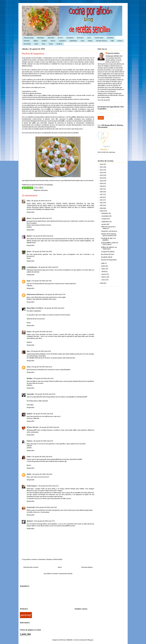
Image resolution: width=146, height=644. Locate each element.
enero (104, 280)
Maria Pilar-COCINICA (35, 308)
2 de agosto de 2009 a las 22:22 (42, 367)
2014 (101, 197)
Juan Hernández (114, 53)
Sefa (28, 201)
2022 (102, 175)
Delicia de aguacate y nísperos (108, 228)
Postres (120, 41)
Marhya (30, 378)
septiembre (106, 222)
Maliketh (69, 640)
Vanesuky (30, 394)
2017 (101, 189)
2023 (101, 173)
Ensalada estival (107, 257)
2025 (102, 167)
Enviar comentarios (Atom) (63, 574)
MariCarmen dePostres (35, 294)
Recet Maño (27, 44)
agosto (104, 224)
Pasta (82, 41)
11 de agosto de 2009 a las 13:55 (44, 521)
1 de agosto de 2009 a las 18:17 (42, 252)
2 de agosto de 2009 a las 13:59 (55, 294)
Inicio (60, 567)
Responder (31, 212)
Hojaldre (44, 41)
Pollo (112, 41)
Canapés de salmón (108, 252)
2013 (101, 200)
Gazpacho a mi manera (109, 231)
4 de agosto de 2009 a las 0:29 (43, 441)
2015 (101, 194)
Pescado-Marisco (102, 41)
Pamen (29, 441)
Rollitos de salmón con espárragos (109, 248)
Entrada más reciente (31, 567)
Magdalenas (73, 41)
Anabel (29, 414)
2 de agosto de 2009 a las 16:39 (54, 308)
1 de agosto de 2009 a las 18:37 (48, 267)
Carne (89, 38)
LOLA (29, 367)
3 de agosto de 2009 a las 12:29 (45, 394)
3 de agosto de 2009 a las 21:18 (43, 414)
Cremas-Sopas (99, 38)
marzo (104, 274)
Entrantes (27, 41)
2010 (101, 208)
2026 (102, 164)
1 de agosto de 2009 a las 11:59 (41, 201)
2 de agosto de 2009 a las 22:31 (43, 378)
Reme (29, 252)
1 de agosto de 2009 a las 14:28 (43, 236)
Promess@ (31, 507)
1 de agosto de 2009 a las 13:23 (42, 218)
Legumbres (62, 41)
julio (103, 263)
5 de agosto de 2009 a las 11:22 (48, 486)
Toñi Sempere (32, 486)
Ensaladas (110, 38)
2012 (101, 203)
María (29, 474)
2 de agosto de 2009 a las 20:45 (42, 332)
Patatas (90, 41)
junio (103, 266)
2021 (101, 178)
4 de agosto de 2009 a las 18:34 (42, 457)
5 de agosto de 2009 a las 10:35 (42, 474)
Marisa (29, 236)
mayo (104, 269)
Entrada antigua (87, 567)
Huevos (53, 41)
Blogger (90, 640)
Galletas (36, 41)
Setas (44, 44)
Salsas (36, 44)
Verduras (59, 44)
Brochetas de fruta (108, 254)
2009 (102, 211)
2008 (102, 283)
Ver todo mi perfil (104, 100)
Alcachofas (51, 38)
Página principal (29, 38)
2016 (101, 192)
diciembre (105, 213)
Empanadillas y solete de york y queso (110, 244)
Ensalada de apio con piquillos (108, 239)
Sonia (29, 332)
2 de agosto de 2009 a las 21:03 (41, 351)
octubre (104, 219)
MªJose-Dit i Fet (32, 427)
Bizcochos (80, 38)
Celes (29, 457)
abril (103, 272)
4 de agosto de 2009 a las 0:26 (49, 427)
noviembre (105, 216)
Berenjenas (70, 38)
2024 (102, 170)
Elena (29, 218)
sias (28, 351)
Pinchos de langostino (109, 260)
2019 (101, 183)
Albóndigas (41, 38)
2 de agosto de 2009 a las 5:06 (41, 281)
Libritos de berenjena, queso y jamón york (109, 235)
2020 (102, 181)
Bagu (29, 281)
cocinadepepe (32, 267)
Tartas (51, 44)
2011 (101, 205)
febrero (104, 277)
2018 (101, 186)
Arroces (60, 38)
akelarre (30, 521)
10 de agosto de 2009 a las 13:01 (46, 507)
